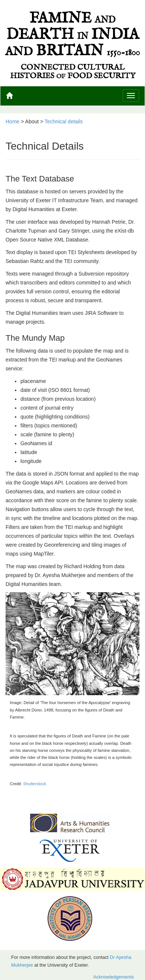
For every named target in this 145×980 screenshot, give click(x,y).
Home (12, 121)
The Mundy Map (35, 338)
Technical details (64, 121)
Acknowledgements (114, 977)
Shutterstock (35, 784)
